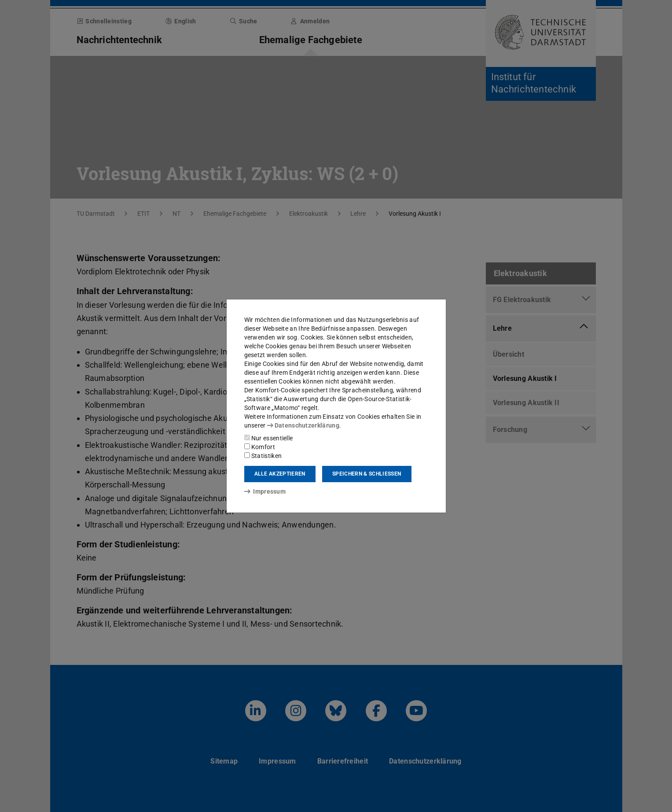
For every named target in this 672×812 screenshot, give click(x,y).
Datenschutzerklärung (303, 425)
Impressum (265, 491)
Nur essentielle (269, 438)
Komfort (260, 447)
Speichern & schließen (367, 474)
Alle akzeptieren (280, 474)
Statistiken (263, 456)
